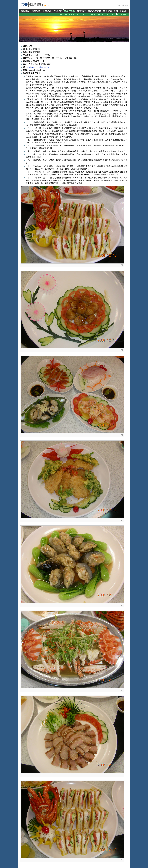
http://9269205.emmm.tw (39, 67)
